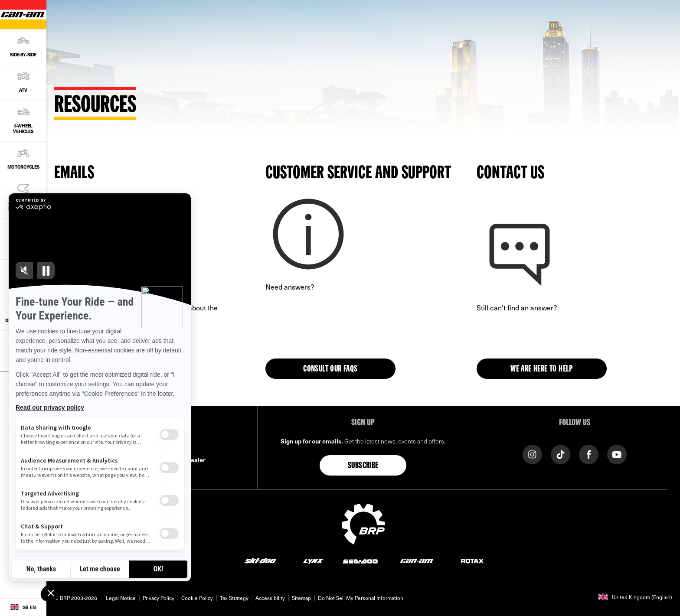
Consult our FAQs (330, 369)
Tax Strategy (234, 598)
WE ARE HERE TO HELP (542, 369)
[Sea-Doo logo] (360, 560)
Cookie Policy (197, 598)
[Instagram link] (532, 454)
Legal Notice (121, 598)
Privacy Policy (159, 598)
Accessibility (270, 598)
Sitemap (301, 598)
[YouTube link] (617, 454)
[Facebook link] (589, 454)
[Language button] (23, 607)
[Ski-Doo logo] (260, 560)
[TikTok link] (561, 454)
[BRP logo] (363, 523)
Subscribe (363, 466)
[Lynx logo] (314, 560)
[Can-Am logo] (417, 560)
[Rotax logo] (473, 560)
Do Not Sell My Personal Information (361, 598)
